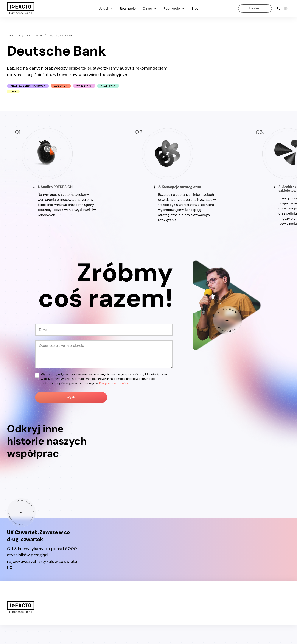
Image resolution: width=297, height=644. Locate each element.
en (286, 9)
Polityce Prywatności (113, 383)
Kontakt (255, 8)
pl (279, 9)
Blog (195, 9)
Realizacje (128, 9)
